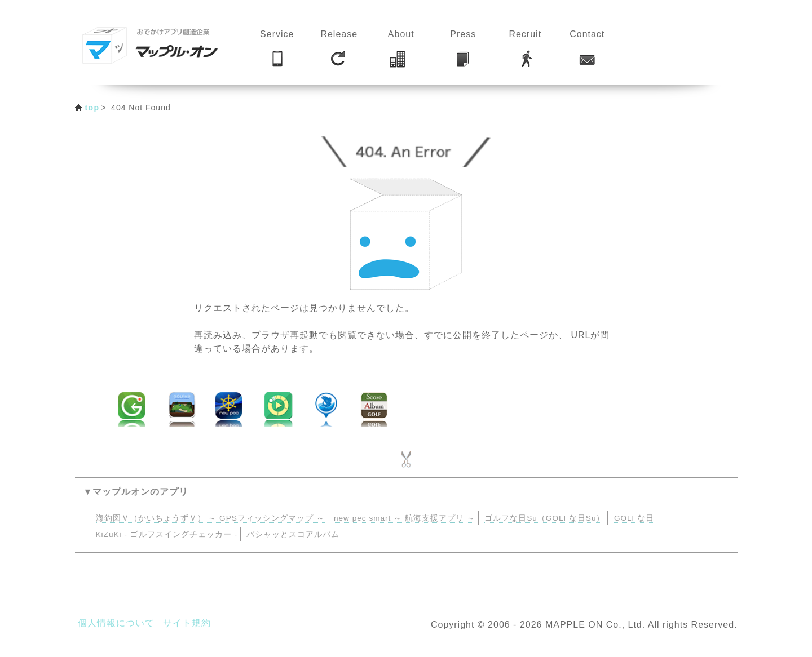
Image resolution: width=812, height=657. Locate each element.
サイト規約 (187, 623)
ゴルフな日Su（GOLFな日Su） (544, 518)
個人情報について (116, 623)
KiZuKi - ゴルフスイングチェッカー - (167, 534)
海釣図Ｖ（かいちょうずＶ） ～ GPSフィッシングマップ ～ (210, 518)
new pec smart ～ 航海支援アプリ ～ (405, 518)
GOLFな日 (634, 518)
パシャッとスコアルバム (293, 534)
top (92, 108)
